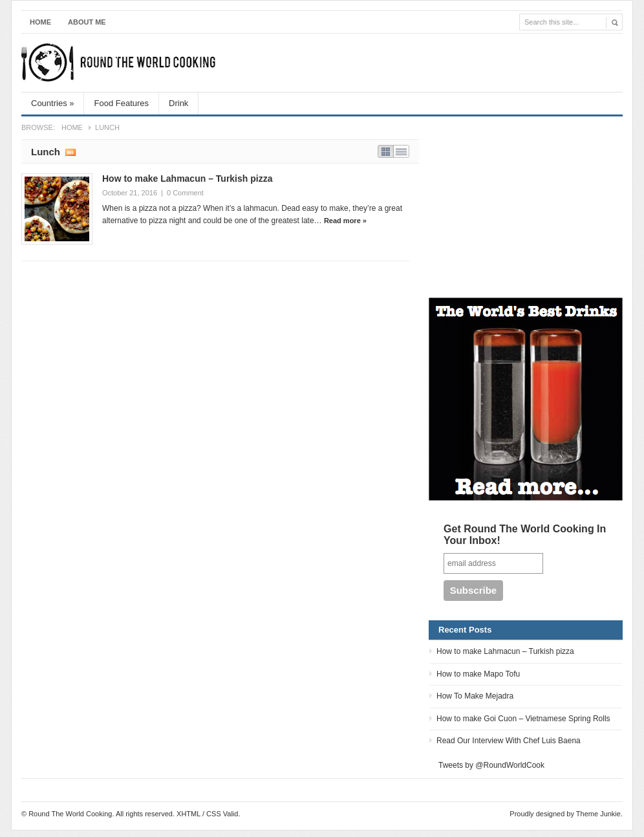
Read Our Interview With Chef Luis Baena (509, 741)
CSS (214, 814)
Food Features (121, 103)
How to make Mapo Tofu (478, 674)
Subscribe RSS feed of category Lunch (70, 151)
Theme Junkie (598, 814)
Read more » (345, 221)
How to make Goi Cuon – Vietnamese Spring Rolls (523, 719)
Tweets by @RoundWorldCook (491, 765)
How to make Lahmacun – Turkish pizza (187, 179)
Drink (178, 103)
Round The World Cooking (118, 63)
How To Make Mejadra (475, 696)
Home (40, 22)
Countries (52, 103)
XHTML (188, 814)
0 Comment (185, 193)
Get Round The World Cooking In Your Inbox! (525, 535)
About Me (87, 22)
